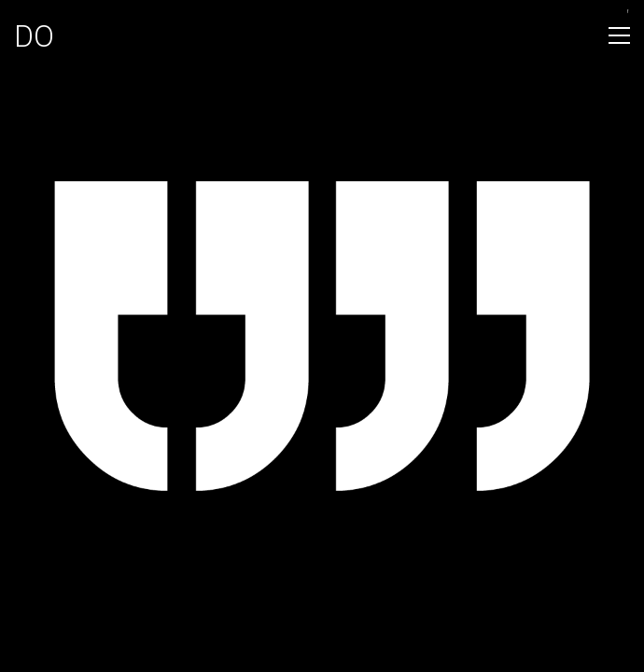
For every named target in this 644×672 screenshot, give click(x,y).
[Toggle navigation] (619, 35)
